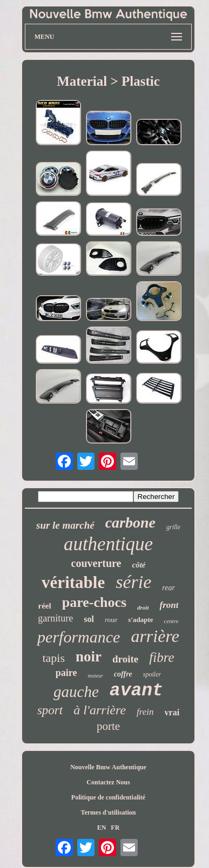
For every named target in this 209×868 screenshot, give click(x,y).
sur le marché (65, 525)
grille (173, 527)
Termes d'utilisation (109, 812)
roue (111, 620)
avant (136, 691)
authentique (108, 544)
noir (89, 657)
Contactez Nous (108, 782)
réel (45, 606)
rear (168, 588)
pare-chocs (94, 602)
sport (50, 710)
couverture (96, 563)
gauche (76, 692)
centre (171, 621)
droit (143, 607)
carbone (130, 522)
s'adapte (140, 620)
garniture (55, 618)
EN (102, 828)
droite (125, 659)
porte (108, 726)
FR (115, 828)
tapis (53, 658)
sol (89, 619)
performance (79, 637)
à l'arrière (100, 710)
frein (145, 712)
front (169, 605)
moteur (96, 676)
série (133, 582)
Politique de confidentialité (108, 797)
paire (66, 673)
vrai (172, 712)
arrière (155, 636)
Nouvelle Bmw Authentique (108, 767)
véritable (73, 582)
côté (139, 565)
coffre (123, 674)
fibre (161, 657)
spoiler (152, 674)
